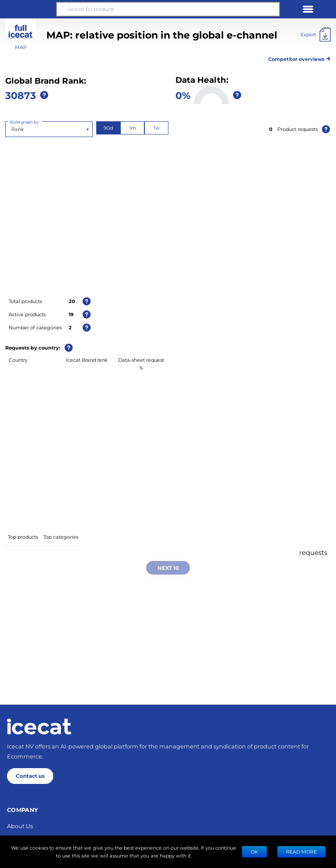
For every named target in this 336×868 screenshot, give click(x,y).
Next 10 (168, 568)
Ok (254, 852)
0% (183, 95)
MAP (21, 47)
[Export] (316, 35)
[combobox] (12, 129)
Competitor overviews (299, 58)
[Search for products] (168, 9)
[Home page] (39, 727)
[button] (28, 9)
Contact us (30, 776)
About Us (20, 826)
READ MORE (301, 852)
